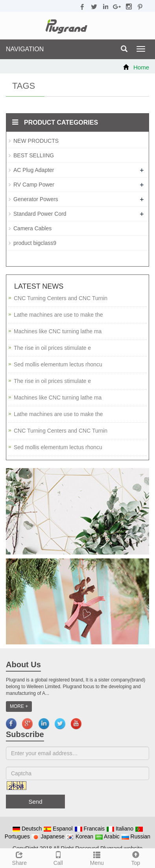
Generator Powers (36, 199)
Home (141, 67)
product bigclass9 (35, 243)
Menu (97, 857)
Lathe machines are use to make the (58, 315)
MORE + (19, 706)
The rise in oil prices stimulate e (52, 348)
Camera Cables (32, 228)
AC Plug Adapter (34, 170)
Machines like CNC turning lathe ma (58, 331)
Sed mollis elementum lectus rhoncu (58, 364)
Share (19, 857)
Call (58, 857)
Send (35, 802)
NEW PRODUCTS (36, 141)
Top (136, 857)
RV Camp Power (34, 185)
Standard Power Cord (40, 214)
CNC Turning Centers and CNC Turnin (61, 298)
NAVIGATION (25, 49)
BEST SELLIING (34, 155)
